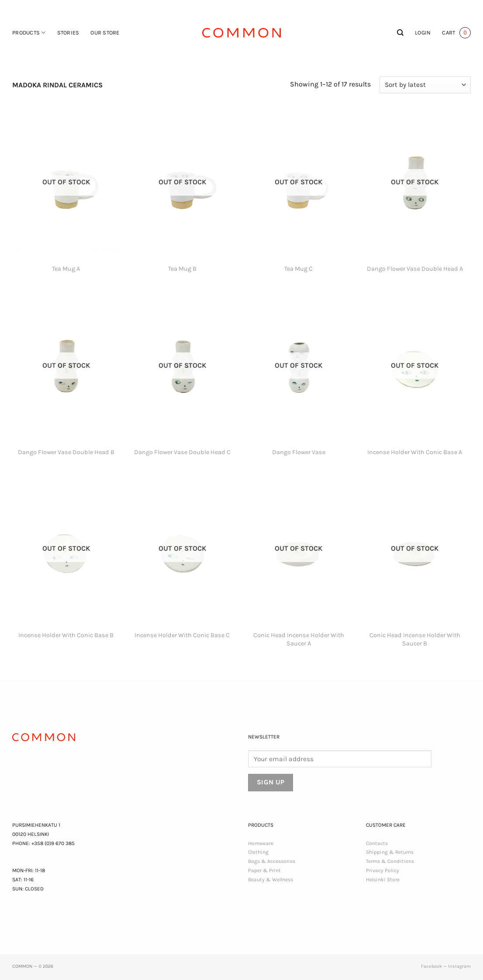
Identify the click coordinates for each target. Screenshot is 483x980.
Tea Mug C (298, 269)
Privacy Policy (383, 870)
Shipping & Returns (390, 852)
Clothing (258, 852)
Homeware (261, 843)
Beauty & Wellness (271, 880)
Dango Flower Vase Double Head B (66, 452)
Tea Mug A (66, 269)
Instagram (459, 966)
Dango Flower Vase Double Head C (182, 452)
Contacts (377, 843)
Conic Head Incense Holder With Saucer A (299, 639)
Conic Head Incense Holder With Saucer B (415, 639)
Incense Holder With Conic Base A (415, 452)
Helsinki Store (383, 880)
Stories (68, 33)
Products (29, 33)
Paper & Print (264, 870)
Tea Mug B (182, 269)
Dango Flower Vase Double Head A (415, 269)
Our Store (105, 33)
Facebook (431, 966)
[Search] (400, 33)
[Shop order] (425, 85)
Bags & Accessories (272, 861)
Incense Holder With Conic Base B (66, 635)
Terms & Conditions (390, 861)
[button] (423, 33)
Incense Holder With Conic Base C (182, 635)
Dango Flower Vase (299, 452)
